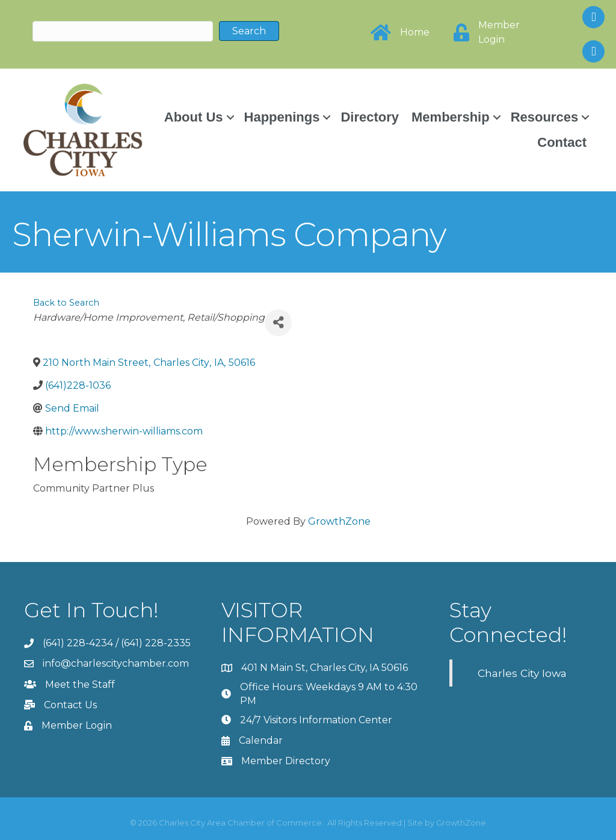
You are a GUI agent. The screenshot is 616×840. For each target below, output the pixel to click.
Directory (369, 116)
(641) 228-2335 (156, 643)
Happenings (281, 116)
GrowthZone (339, 521)
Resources (544, 116)
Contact (561, 142)
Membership (450, 116)
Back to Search (66, 302)
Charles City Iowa (522, 672)
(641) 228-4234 (78, 643)
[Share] (278, 322)
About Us (193, 116)
